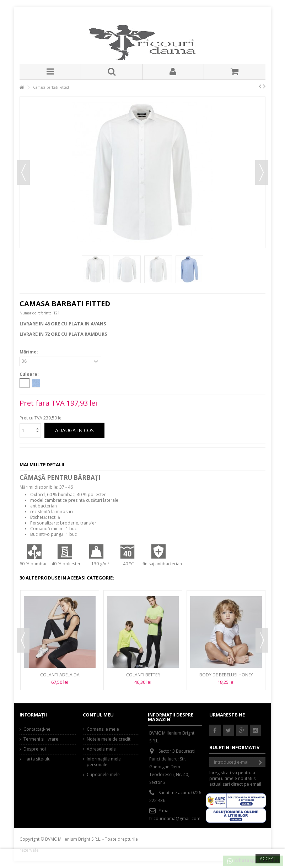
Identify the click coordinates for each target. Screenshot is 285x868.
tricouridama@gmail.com (175, 818)
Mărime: (29, 352)
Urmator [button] (262, 172)
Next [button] (262, 640)
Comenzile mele (103, 729)
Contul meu (98, 715)
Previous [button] (23, 640)
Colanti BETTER (143, 675)
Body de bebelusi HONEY (226, 675)
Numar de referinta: (36, 313)
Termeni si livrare (41, 739)
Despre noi (35, 749)
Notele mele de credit (109, 739)
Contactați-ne (37, 729)
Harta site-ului (37, 759)
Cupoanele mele (103, 775)
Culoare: (30, 374)
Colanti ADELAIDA (60, 675)
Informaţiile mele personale (104, 762)
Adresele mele (101, 749)
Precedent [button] (23, 172)
